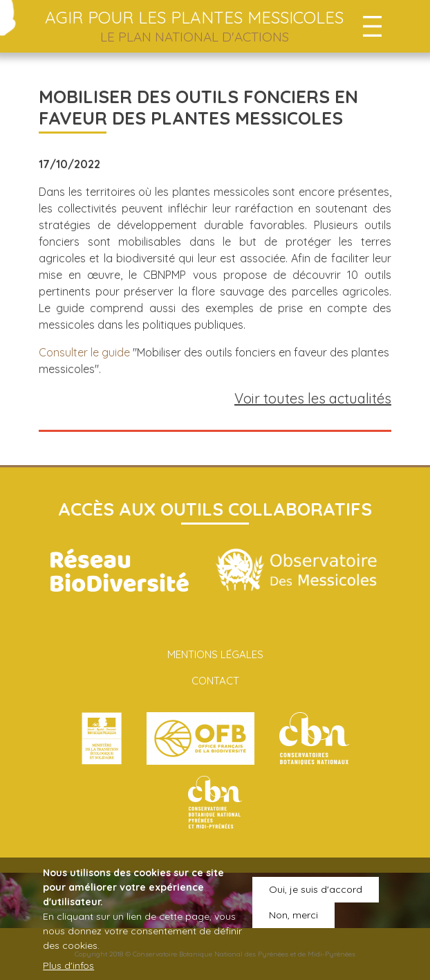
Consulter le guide (84, 352)
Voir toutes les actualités (313, 398)
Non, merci (293, 923)
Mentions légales (215, 654)
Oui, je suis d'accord (316, 898)
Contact (215, 681)
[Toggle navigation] (372, 26)
